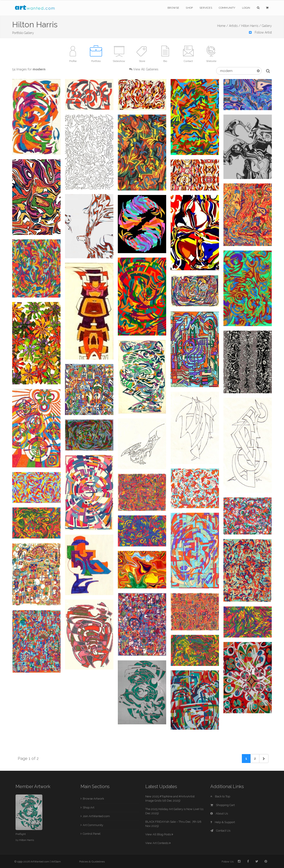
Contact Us (220, 831)
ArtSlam (56, 862)
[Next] (264, 759)
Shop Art (89, 807)
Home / (223, 26)
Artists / (235, 26)
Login (246, 8)
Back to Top (220, 796)
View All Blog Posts (159, 834)
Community (227, 8)
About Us (219, 813)
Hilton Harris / (251, 26)
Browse (173, 8)
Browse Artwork (93, 799)
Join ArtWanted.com (96, 816)
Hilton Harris (27, 840)
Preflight (21, 834)
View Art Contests (158, 843)
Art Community (93, 825)
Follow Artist (260, 32)
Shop (189, 8)
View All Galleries (146, 69)
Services (206, 8)
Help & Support (223, 822)
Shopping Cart (223, 805)
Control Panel (92, 834)
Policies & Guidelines (92, 862)
